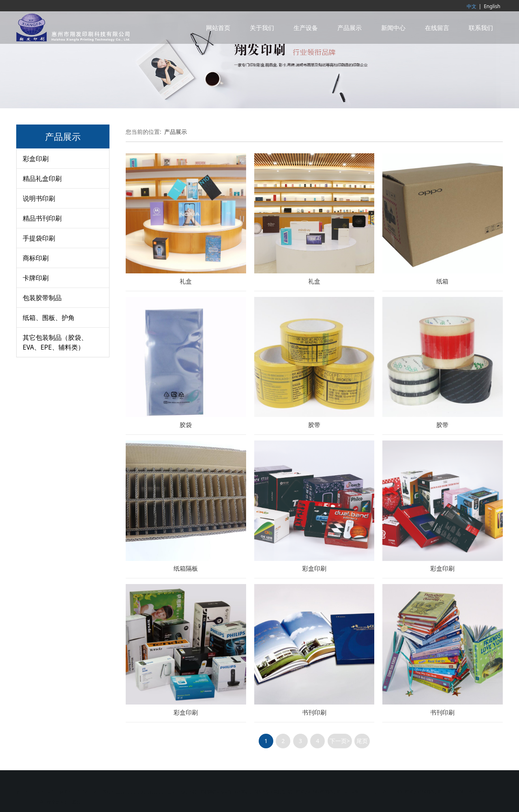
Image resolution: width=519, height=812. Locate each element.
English (492, 6)
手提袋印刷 (39, 238)
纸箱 (442, 281)
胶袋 (186, 425)
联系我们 (481, 28)
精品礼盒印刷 (42, 178)
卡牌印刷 (36, 278)
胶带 (314, 425)
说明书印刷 (39, 198)
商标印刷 (36, 258)
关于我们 (262, 28)
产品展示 (350, 28)
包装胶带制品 (42, 298)
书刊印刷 (314, 712)
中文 (472, 6)
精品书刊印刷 (42, 218)
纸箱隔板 (186, 568)
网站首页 (218, 28)
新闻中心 (393, 28)
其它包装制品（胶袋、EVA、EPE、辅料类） (55, 342)
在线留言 (437, 28)
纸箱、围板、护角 (49, 318)
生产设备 (306, 28)
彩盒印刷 (36, 159)
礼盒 (186, 281)
